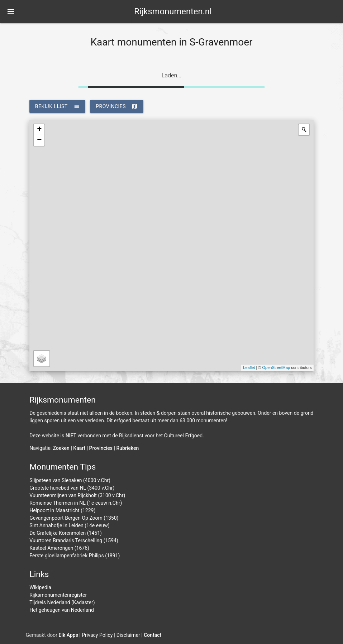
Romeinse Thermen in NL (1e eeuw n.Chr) (76, 503)
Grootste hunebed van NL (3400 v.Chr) (72, 488)
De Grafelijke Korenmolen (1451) (66, 533)
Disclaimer (128, 635)
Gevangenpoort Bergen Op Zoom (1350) (74, 518)
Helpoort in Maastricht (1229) (62, 510)
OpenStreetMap (276, 367)
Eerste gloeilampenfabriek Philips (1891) (75, 556)
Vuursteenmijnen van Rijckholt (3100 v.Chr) (77, 495)
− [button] (39, 140)
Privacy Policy (97, 635)
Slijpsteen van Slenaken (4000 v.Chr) (70, 480)
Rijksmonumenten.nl (173, 11)
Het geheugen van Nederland (62, 610)
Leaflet (249, 367)
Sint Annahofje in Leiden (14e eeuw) (69, 525)
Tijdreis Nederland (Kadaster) (62, 602)
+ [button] (39, 130)
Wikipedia (40, 587)
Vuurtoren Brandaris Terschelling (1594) (74, 540)
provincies (117, 106)
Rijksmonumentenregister (58, 595)
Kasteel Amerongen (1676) (59, 548)
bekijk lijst (57, 106)
